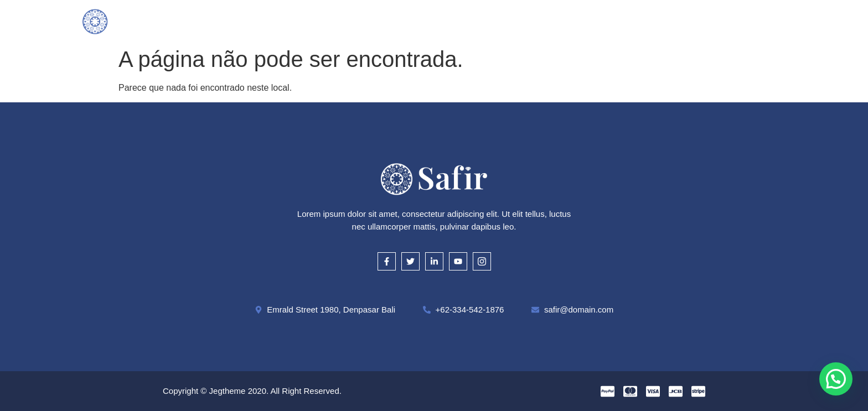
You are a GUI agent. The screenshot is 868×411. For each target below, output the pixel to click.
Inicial (250, 21)
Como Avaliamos (410, 21)
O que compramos (320, 21)
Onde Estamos (547, 21)
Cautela (480, 21)
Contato (614, 21)
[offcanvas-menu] (781, 21)
